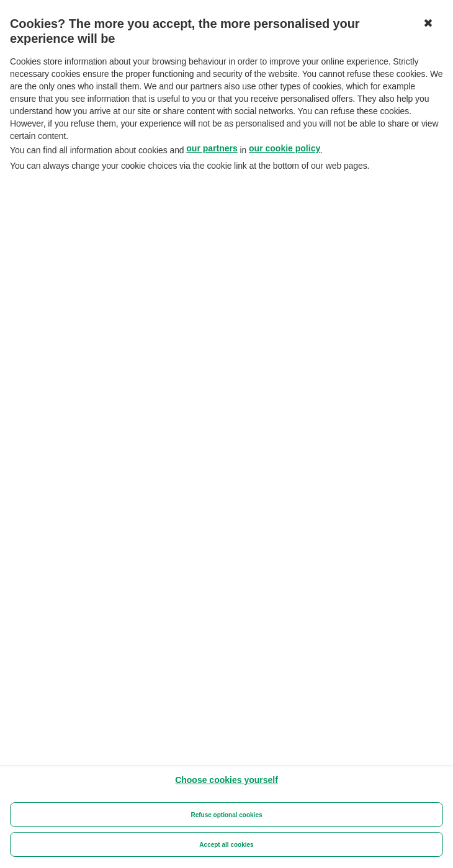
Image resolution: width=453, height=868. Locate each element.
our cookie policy (285, 148)
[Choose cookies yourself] (226, 780)
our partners (212, 148)
